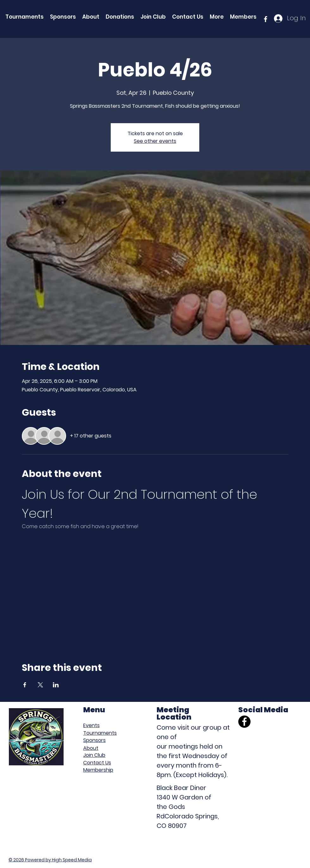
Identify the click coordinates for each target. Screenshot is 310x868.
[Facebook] (244, 722)
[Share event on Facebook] (25, 685)
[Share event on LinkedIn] (56, 685)
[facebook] (266, 19)
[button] (217, 17)
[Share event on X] (40, 685)
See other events (155, 141)
